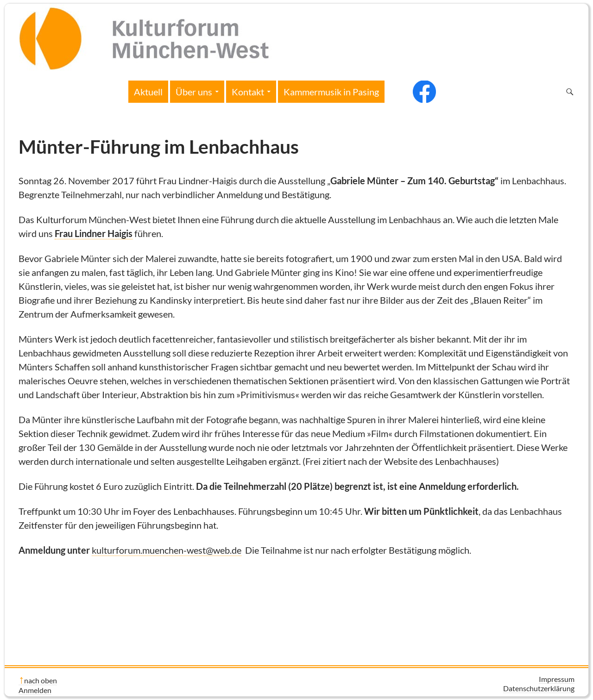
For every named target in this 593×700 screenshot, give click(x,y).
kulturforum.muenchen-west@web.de (167, 550)
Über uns (194, 92)
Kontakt (248, 92)
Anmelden (35, 690)
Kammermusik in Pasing (331, 92)
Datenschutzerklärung (539, 688)
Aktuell (148, 92)
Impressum (557, 679)
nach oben (41, 680)
